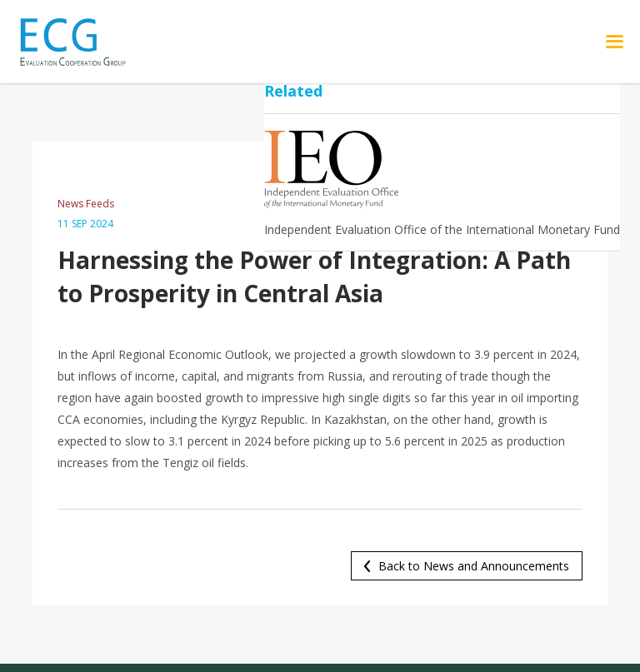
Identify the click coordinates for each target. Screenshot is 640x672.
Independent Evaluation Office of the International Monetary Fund (442, 229)
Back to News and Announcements (474, 566)
